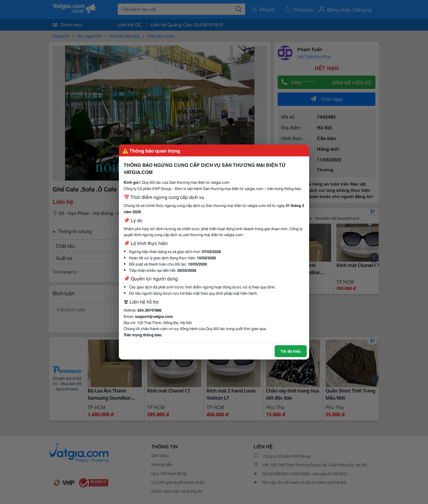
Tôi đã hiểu (291, 351)
